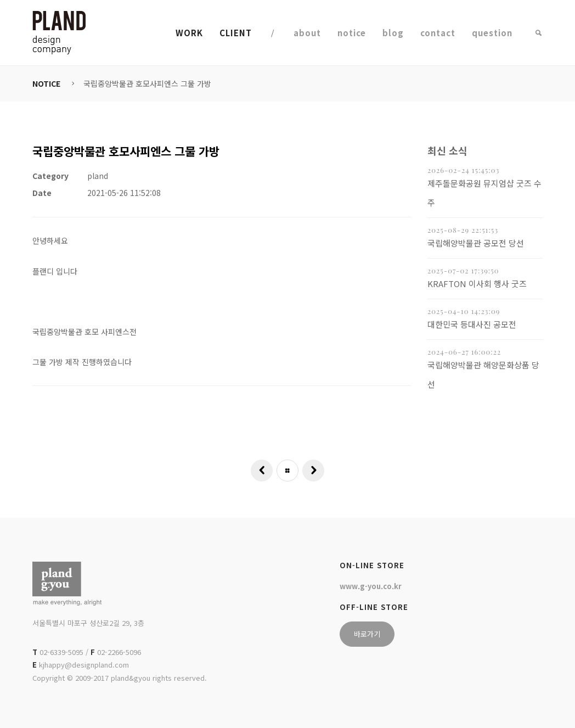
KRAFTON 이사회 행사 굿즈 (477, 284)
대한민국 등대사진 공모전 (472, 324)
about (307, 33)
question (492, 33)
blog (393, 33)
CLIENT (236, 33)
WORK (189, 33)
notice (352, 33)
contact (438, 33)
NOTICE (46, 83)
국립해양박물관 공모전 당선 (476, 243)
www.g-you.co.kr (371, 586)
